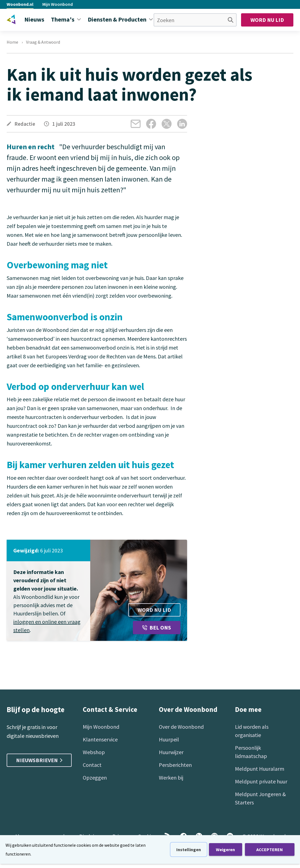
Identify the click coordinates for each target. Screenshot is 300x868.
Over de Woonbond (181, 727)
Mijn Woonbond (58, 4)
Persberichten (175, 765)
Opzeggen (95, 777)
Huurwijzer (171, 752)
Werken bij (171, 777)
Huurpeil (169, 739)
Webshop (94, 752)
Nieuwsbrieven (39, 760)
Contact (92, 765)
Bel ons (157, 627)
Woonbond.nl (20, 4)
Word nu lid (267, 20)
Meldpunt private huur (261, 781)
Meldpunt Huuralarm (260, 769)
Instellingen (189, 849)
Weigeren (225, 849)
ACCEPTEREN (270, 849)
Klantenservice (100, 739)
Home (12, 42)
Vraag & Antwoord (43, 42)
